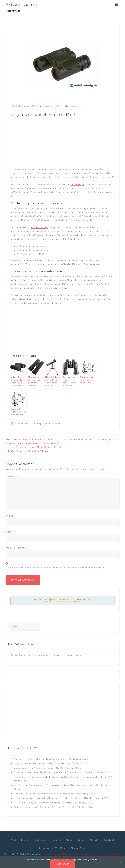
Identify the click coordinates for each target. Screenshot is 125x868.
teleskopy (77, 184)
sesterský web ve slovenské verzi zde (67, 655)
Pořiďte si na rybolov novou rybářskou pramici (43, 803)
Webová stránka (16, 548)
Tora (83, 848)
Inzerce (76, 106)
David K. (48, 106)
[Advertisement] (63, 144)
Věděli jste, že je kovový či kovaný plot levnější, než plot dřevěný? (56, 785)
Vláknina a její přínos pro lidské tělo (37, 768)
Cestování (41, 840)
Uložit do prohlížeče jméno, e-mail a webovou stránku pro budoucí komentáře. (55, 568)
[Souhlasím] (121, 862)
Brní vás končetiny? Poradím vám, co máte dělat (44, 807)
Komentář (13, 476)
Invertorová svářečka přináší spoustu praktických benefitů (51, 798)
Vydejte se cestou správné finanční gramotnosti (45, 794)
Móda (69, 840)
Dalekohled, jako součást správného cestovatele (18, 381)
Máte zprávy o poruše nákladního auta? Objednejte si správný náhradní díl (61, 777)
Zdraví (81, 840)
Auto (14, 840)
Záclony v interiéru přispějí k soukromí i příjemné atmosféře (52, 772)
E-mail (11, 532)
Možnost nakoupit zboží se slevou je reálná (92, 439)
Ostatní (65, 106)
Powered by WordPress (54, 848)
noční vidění (19, 280)
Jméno (11, 516)
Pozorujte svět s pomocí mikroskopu (18, 412)
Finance (57, 840)
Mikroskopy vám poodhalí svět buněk (88, 380)
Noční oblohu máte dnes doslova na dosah (53, 381)
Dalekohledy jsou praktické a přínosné (70, 381)
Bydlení (26, 840)
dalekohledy (39, 227)
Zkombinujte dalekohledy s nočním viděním (36, 381)
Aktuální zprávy (22, 4)
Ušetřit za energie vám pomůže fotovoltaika (42, 763)
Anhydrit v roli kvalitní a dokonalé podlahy (41, 759)
